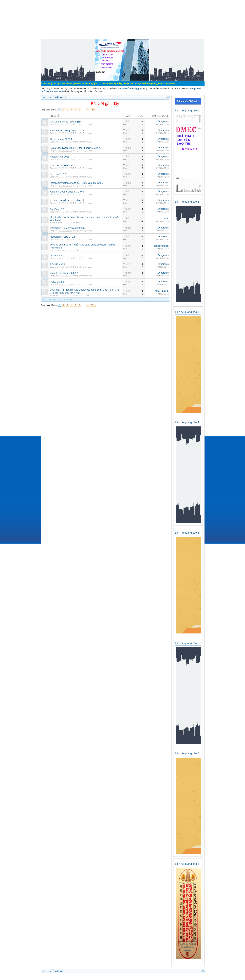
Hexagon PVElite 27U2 (62, 237)
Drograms (54, 124)
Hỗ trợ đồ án (75, 223)
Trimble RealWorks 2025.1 (64, 273)
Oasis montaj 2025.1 (61, 139)
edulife (165, 218)
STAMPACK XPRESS (62, 165)
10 (87, 110)
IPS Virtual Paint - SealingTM (66, 122)
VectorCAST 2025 (60, 157)
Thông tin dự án (82, 295)
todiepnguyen (56, 250)
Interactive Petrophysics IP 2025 (67, 228)
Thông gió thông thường (83, 124)
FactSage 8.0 (57, 209)
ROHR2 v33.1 (58, 264)
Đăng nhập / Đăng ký (188, 101)
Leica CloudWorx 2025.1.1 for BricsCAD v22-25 (76, 148)
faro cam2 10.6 (58, 174)
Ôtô (77, 250)
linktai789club (56, 295)
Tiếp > (93, 110)
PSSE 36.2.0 (57, 282)
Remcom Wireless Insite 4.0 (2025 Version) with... (77, 183)
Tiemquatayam (56, 223)
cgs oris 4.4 (56, 256)
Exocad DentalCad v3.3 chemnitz (68, 200)
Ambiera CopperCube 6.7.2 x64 (67, 192)
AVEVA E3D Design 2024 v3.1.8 (67, 130)
